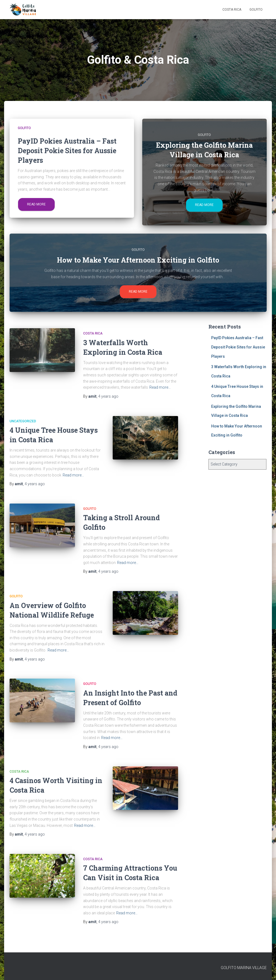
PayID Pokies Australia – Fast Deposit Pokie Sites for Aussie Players (238, 347)
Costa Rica (232, 10)
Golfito (256, 10)
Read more (36, 204)
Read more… (160, 387)
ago (108, 396)
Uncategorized (23, 421)
